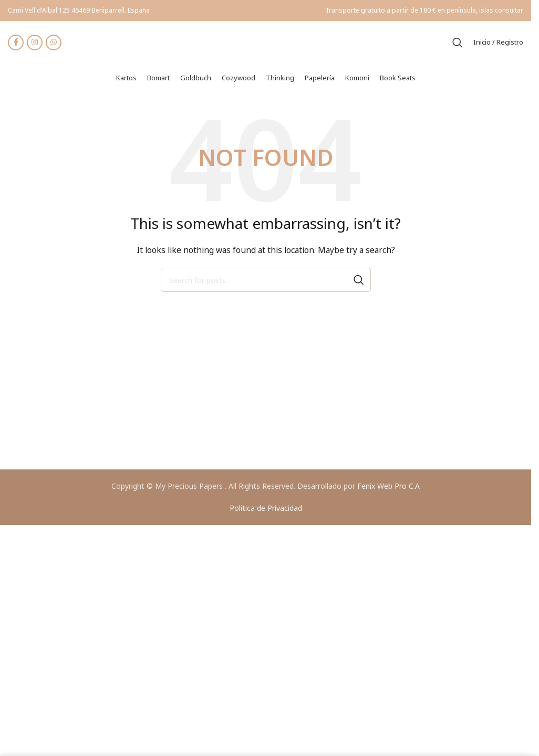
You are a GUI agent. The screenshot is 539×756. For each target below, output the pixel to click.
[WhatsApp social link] (54, 44)
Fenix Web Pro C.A (388, 487)
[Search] (458, 44)
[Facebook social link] (16, 44)
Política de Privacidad (266, 510)
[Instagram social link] (35, 44)
